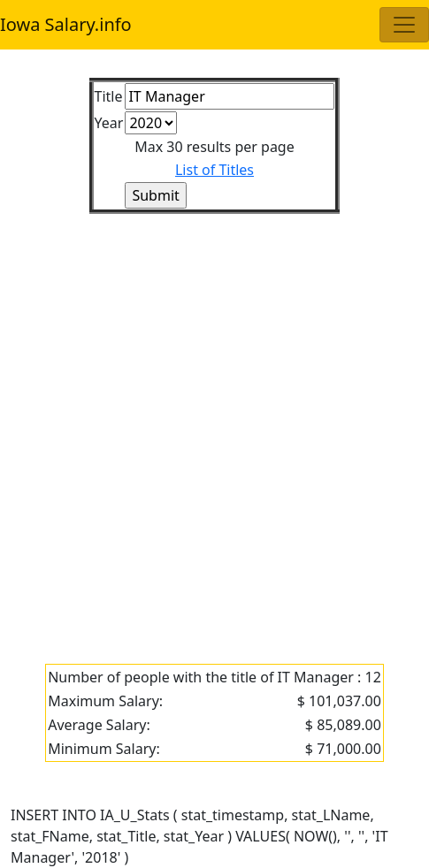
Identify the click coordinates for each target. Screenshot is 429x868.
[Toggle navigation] (404, 25)
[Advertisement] (214, 428)
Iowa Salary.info (66, 24)
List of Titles (214, 170)
